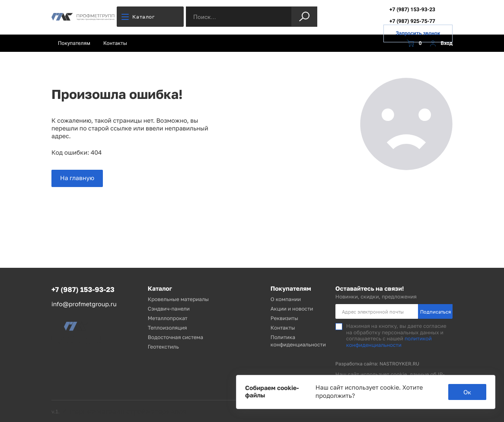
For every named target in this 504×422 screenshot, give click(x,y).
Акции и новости (292, 309)
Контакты (115, 43)
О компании (286, 299)
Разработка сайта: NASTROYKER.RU (377, 364)
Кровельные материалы (178, 299)
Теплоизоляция (167, 328)
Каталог (138, 17)
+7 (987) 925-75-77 (412, 21)
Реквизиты (284, 318)
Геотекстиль (163, 347)
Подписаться (435, 312)
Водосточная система (175, 337)
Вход (440, 43)
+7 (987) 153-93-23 (412, 10)
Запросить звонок (418, 33)
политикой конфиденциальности (389, 341)
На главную (77, 178)
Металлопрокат (168, 318)
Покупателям (74, 43)
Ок (467, 392)
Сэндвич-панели (169, 309)
